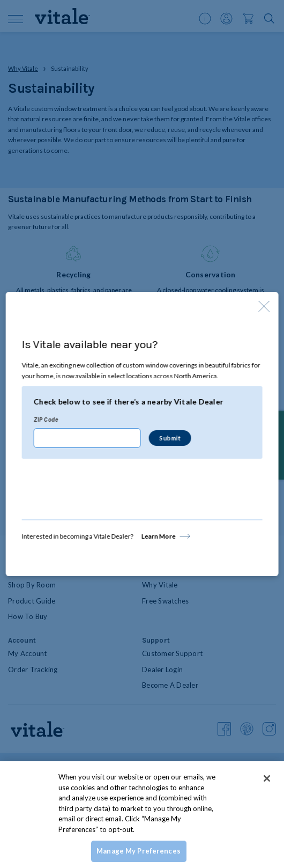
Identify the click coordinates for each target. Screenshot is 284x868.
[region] (142, 815)
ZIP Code (46, 420)
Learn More (159, 536)
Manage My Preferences (139, 851)
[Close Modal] (264, 306)
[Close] (267, 778)
